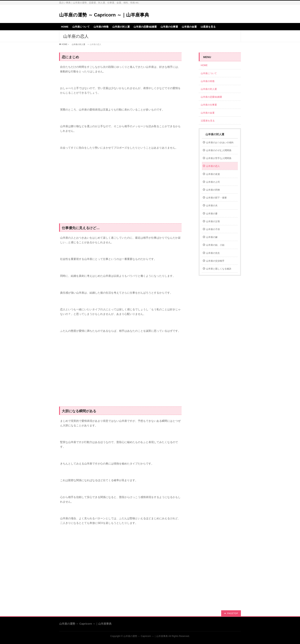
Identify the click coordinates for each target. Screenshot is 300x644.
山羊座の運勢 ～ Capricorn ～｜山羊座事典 (104, 15)
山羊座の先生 (213, 253)
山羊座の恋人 (213, 166)
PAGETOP (233, 613)
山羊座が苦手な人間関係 (219, 158)
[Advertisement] (120, 189)
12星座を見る (208, 121)
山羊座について (209, 73)
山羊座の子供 (213, 229)
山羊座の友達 (213, 174)
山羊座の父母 (213, 221)
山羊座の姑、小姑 (215, 245)
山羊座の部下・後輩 (216, 198)
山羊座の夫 (212, 206)
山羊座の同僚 (213, 190)
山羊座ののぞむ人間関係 (219, 150)
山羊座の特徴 (208, 81)
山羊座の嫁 (212, 237)
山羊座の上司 (213, 182)
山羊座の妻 (212, 214)
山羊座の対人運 (78, 44)
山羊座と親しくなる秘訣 (219, 269)
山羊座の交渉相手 (215, 261)
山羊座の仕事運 (209, 105)
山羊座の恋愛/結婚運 (211, 97)
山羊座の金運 (208, 113)
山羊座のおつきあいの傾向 (220, 143)
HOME (64, 44)
